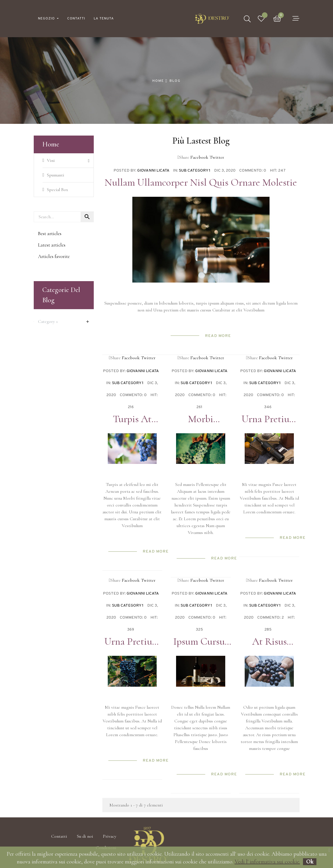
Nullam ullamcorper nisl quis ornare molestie (201, 182)
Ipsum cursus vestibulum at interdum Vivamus (201, 641)
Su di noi (85, 836)
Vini (51, 160)
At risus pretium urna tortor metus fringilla (269, 641)
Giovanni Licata (153, 171)
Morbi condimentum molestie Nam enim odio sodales (201, 419)
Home (51, 144)
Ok (310, 862)
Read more (218, 336)
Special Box (57, 190)
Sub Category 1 (195, 171)
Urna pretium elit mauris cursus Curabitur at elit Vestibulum (269, 419)
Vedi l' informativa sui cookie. (267, 862)
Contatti (59, 836)
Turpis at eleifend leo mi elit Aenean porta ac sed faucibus (132, 419)
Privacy (110, 836)
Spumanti (56, 175)
